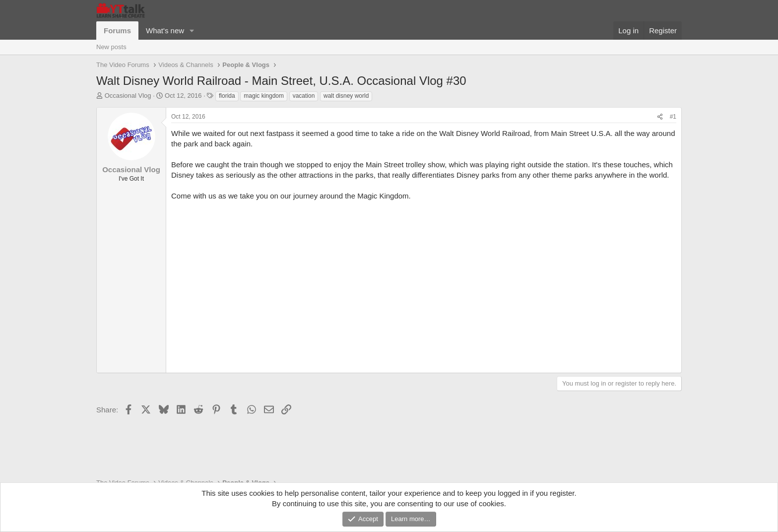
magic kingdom (264, 96)
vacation (304, 96)
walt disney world (346, 96)
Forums (117, 31)
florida (227, 96)
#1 (673, 117)
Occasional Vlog (128, 96)
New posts (111, 47)
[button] (192, 31)
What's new (165, 31)
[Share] (660, 117)
